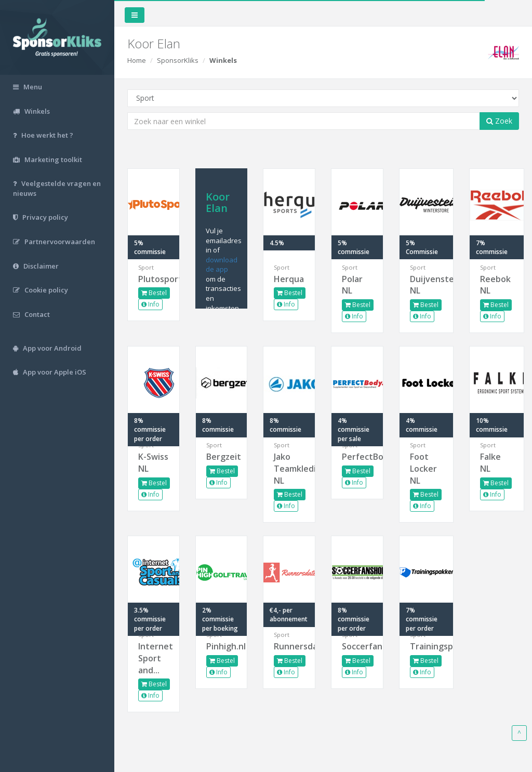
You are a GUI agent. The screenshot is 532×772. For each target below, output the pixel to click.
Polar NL (352, 285)
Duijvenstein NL (427, 285)
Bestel (154, 293)
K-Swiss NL (153, 463)
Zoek (499, 121)
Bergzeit (222, 457)
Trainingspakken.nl (427, 646)
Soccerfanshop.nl (357, 646)
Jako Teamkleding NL (289, 469)
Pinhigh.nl (222, 646)
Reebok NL (495, 285)
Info (150, 304)
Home (137, 60)
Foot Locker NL (423, 469)
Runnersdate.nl (289, 646)
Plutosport (154, 279)
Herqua (289, 279)
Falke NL (490, 463)
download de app (222, 265)
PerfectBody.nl (357, 457)
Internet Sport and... (154, 658)
